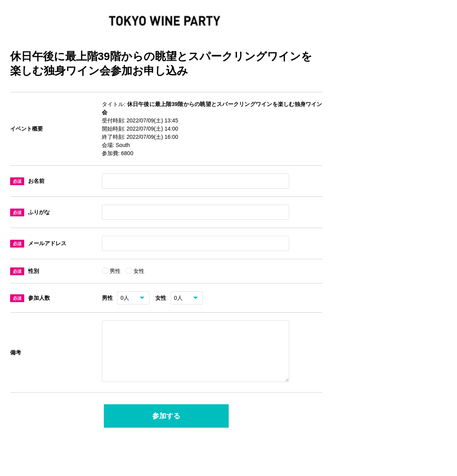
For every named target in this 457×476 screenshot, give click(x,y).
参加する (166, 425)
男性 (116, 271)
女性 (139, 271)
